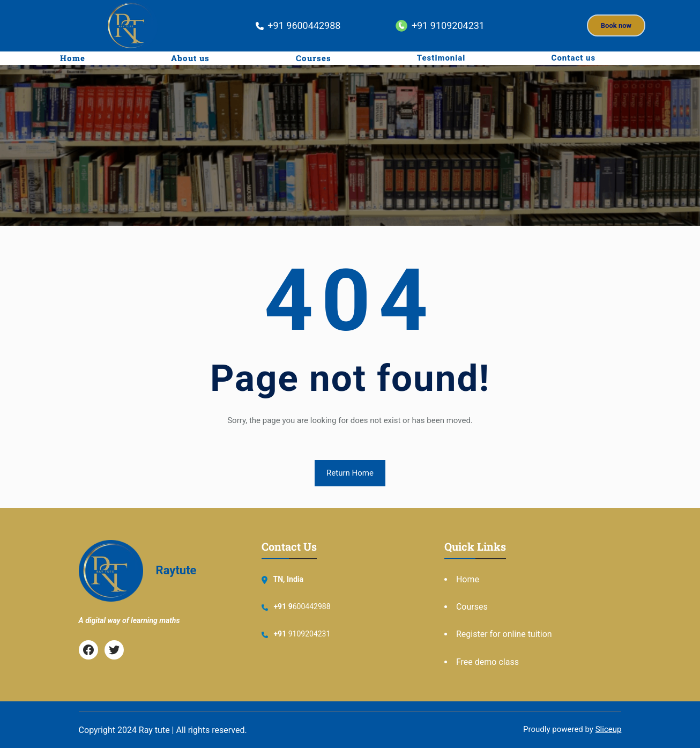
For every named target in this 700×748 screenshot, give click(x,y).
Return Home (350, 473)
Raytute (176, 570)
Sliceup (609, 729)
